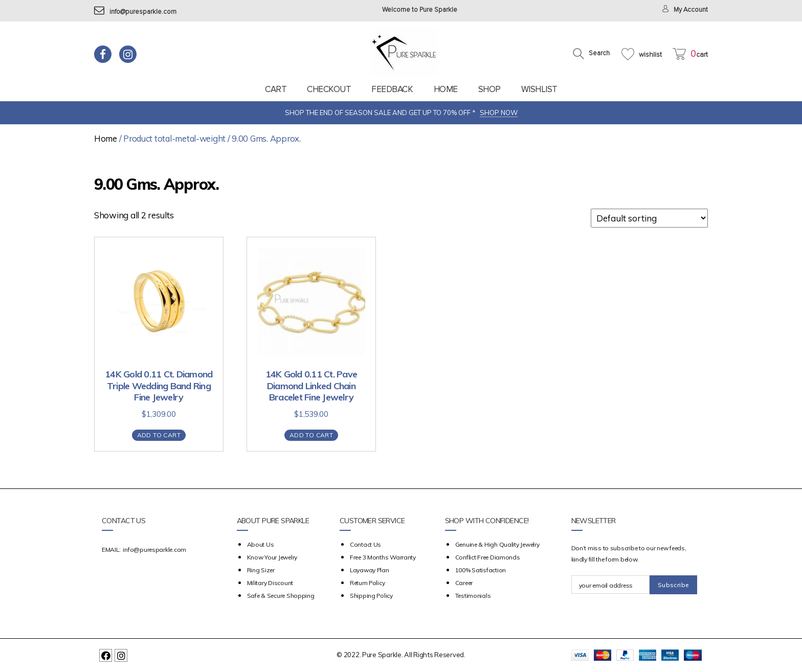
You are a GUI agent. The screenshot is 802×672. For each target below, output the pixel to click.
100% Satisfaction (481, 570)
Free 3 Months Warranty (383, 557)
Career (464, 583)
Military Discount (270, 583)
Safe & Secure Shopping (281, 596)
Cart (276, 89)
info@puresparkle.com (135, 12)
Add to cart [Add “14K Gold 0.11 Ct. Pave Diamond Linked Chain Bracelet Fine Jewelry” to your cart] (311, 435)
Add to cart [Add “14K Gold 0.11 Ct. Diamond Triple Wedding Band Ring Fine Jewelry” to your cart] (159, 435)
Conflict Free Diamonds (488, 557)
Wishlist (539, 89)
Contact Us (365, 544)
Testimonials (473, 596)
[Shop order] (649, 218)
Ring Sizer (261, 570)
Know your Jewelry (272, 557)
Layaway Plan (370, 570)
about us (261, 544)
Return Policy (367, 583)
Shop (489, 89)
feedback (392, 89)
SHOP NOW (499, 113)
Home (446, 89)
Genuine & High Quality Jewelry (497, 544)
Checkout (329, 89)
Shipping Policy (371, 596)
